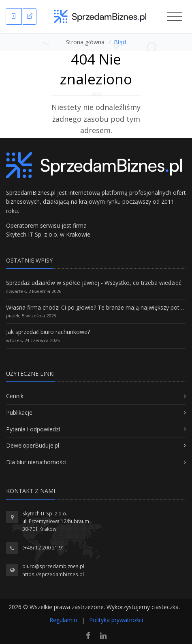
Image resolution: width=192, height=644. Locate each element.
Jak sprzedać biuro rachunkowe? (48, 332)
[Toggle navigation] (175, 17)
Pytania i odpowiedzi (33, 429)
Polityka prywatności (116, 620)
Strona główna (85, 42)
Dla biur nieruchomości (36, 462)
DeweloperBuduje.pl (33, 445)
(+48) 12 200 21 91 (43, 548)
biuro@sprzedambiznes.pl (53, 566)
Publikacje (19, 412)
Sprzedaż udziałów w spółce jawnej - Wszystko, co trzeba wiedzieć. (94, 283)
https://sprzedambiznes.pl (53, 574)
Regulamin (63, 620)
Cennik (15, 396)
